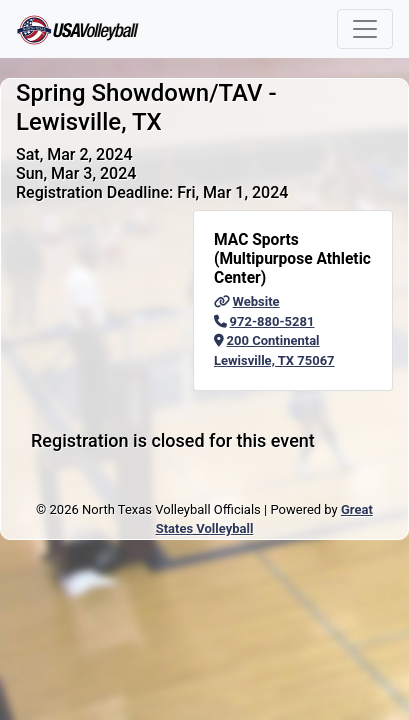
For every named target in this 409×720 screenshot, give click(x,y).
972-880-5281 (264, 321)
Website (247, 301)
